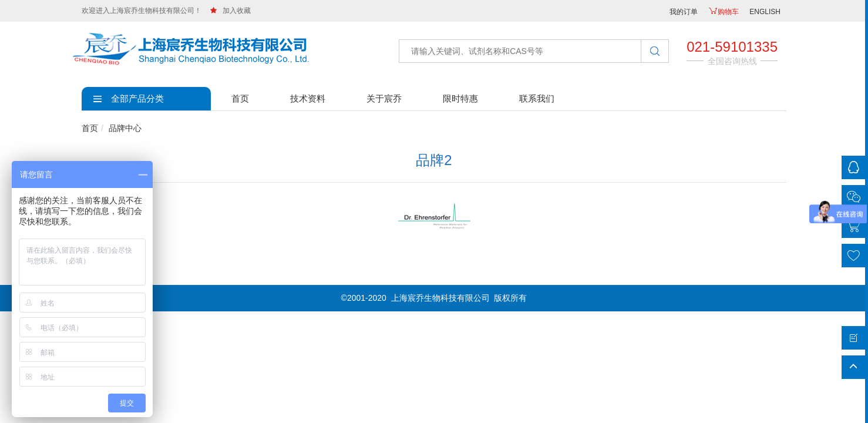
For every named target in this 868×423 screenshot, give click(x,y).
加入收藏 (231, 11)
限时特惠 (460, 98)
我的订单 (684, 12)
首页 (240, 98)
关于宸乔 (384, 98)
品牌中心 (125, 128)
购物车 (724, 12)
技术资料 (308, 98)
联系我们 (537, 98)
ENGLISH (765, 12)
